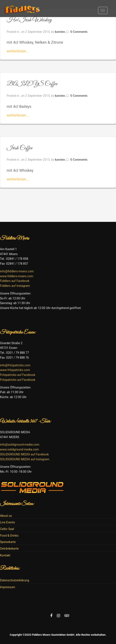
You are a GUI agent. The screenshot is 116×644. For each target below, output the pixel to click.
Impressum (7, 587)
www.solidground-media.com (19, 449)
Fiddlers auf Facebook (15, 281)
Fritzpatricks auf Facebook (18, 375)
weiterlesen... (18, 51)
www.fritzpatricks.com (15, 370)
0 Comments (79, 32)
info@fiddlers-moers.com (17, 271)
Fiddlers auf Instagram (15, 286)
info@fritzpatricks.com (15, 365)
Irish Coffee (20, 148)
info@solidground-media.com (20, 445)
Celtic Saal (7, 529)
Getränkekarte (9, 549)
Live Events (7, 522)
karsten (60, 32)
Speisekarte (8, 542)
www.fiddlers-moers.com (17, 276)
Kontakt (5, 555)
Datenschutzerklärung (15, 580)
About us (6, 516)
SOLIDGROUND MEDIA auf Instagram (25, 459)
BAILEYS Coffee (32, 84)
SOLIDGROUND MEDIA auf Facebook (24, 454)
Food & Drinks (9, 536)
